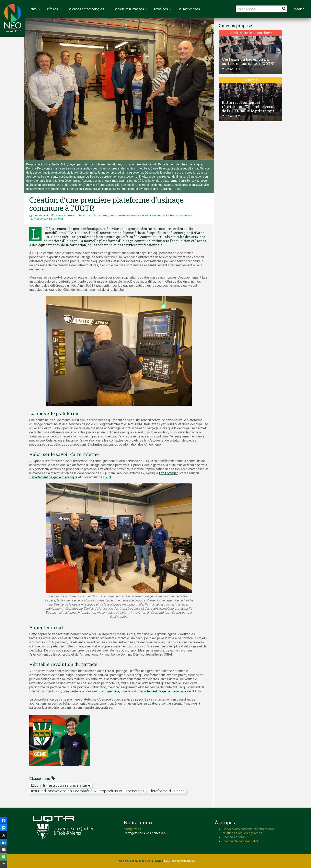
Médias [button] (301, 9)
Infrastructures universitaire (67, 785)
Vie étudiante (55, 219)
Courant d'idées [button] (189, 9)
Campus (102, 216)
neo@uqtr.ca (132, 829)
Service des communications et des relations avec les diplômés (248, 831)
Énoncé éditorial (234, 837)
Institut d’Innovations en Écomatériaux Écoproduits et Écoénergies (88, 791)
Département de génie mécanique (53, 477)
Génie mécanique (155, 216)
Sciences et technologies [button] (88, 9)
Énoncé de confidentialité (241, 841)
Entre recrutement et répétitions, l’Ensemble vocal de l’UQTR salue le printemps (248, 107)
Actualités (90, 216)
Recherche (172, 216)
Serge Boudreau (66, 216)
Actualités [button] (163, 9)
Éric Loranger (168, 473)
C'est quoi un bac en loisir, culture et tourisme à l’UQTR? (248, 61)
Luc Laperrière (109, 691)
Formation (137, 216)
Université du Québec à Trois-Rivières (141, 861)
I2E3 (108, 477)
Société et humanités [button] (131, 9)
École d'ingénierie (119, 216)
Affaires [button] (54, 9)
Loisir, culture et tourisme (250, 33)
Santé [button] (34, 9)
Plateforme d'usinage (167, 791)
